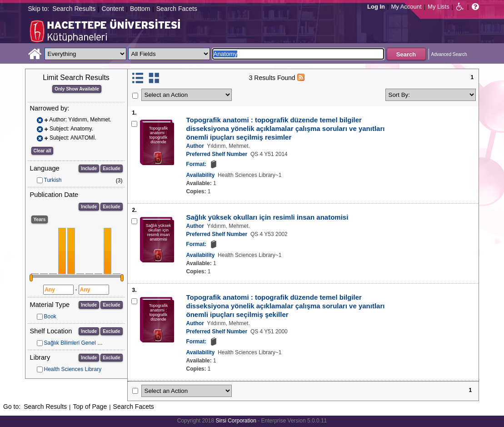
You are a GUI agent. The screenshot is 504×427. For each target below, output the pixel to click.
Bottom (140, 9)
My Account (406, 7)
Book (50, 316)
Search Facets (177, 9)
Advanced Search (449, 54)
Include (89, 168)
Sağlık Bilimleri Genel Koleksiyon (84, 343)
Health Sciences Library (73, 369)
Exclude (111, 168)
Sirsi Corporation (236, 421)
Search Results (74, 9)
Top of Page (90, 407)
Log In (376, 7)
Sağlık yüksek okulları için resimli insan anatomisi (267, 217)
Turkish (53, 180)
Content (113, 9)
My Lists (439, 7)
